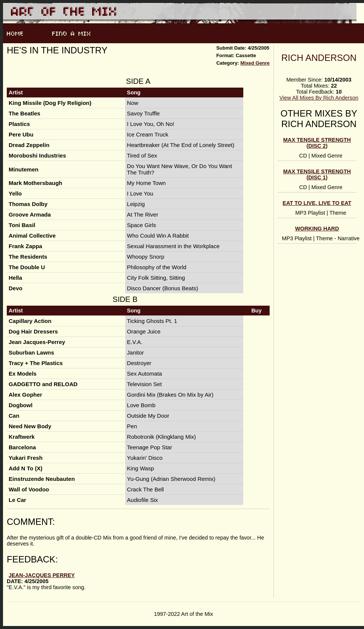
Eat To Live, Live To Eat (317, 203)
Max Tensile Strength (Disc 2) (317, 143)
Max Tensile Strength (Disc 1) (317, 174)
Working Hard (317, 229)
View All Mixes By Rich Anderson (319, 98)
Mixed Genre (255, 63)
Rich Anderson (319, 58)
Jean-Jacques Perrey (42, 575)
